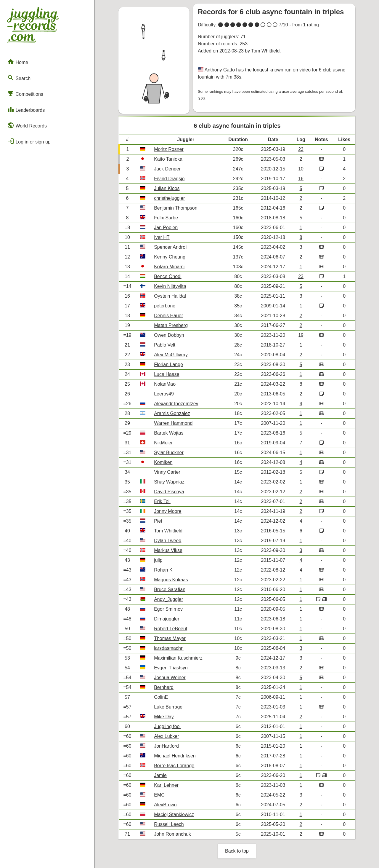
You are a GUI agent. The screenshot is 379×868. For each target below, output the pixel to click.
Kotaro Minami (169, 267)
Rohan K (163, 570)
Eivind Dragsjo (169, 179)
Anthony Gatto (219, 70)
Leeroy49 (164, 394)
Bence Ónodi (168, 276)
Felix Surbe (166, 218)
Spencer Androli (171, 247)
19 (301, 335)
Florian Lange (168, 364)
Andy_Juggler (168, 599)
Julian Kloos (167, 188)
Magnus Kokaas (171, 580)
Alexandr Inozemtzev (176, 404)
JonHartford (166, 746)
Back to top (237, 851)
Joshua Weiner (170, 678)
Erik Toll (162, 501)
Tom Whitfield (265, 51)
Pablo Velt (165, 345)
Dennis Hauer (168, 316)
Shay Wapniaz (169, 482)
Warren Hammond (173, 423)
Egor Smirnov (168, 609)
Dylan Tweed (168, 541)
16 (301, 179)
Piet (158, 521)
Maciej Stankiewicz (174, 814)
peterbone (165, 306)
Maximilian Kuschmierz (178, 658)
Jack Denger (167, 169)
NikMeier (163, 443)
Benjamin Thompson (176, 208)
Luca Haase (167, 374)
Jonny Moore (168, 511)
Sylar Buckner (169, 453)
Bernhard (164, 687)
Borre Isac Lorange (174, 766)
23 (301, 149)
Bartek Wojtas (169, 433)
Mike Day (164, 717)
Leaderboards (26, 109)
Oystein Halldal (170, 296)
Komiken (163, 462)
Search (19, 78)
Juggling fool (167, 726)
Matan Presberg (171, 325)
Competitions (25, 93)
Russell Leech (169, 824)
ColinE (161, 697)
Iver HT (162, 237)
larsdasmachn (169, 648)
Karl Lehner (166, 785)
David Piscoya (169, 492)
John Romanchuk (172, 834)
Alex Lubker (167, 736)
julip (158, 560)
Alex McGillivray (171, 355)
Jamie (160, 775)
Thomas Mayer (170, 638)
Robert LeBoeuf (171, 629)
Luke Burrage (168, 707)
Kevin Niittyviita (170, 286)
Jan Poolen (166, 228)
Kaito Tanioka (168, 159)
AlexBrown (165, 805)
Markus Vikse (168, 550)
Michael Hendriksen (175, 756)
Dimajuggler (167, 619)
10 (301, 169)
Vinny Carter (167, 472)
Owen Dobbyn (169, 335)
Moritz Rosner (169, 149)
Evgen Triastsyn (171, 668)
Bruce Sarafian (170, 589)
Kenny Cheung (170, 257)
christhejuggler (169, 198)
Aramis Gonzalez (172, 413)
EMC (159, 795)
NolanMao (165, 384)
